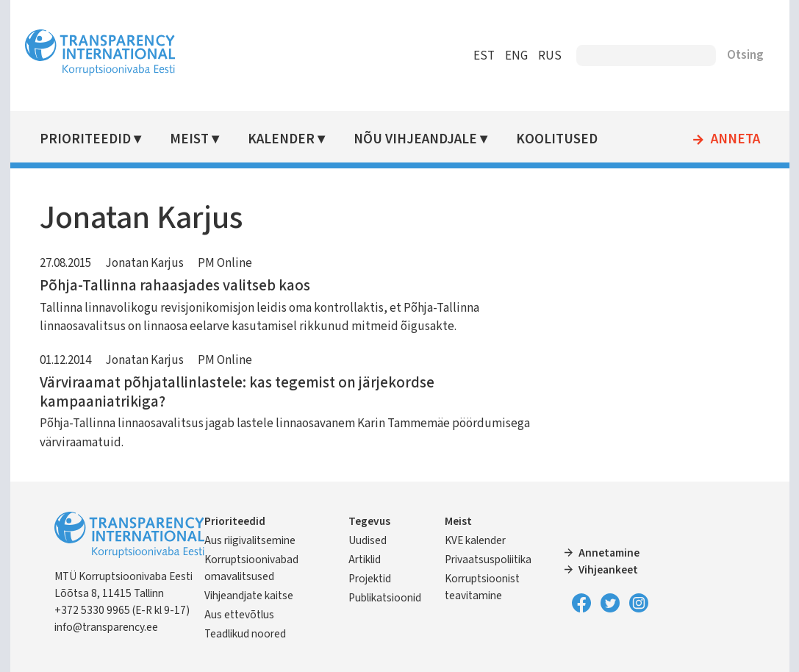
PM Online (225, 263)
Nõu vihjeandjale (415, 139)
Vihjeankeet (608, 570)
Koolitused (557, 139)
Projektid (370, 579)
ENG (516, 56)
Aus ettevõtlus (239, 615)
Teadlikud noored (245, 634)
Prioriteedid (85, 139)
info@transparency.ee (106, 627)
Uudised (368, 540)
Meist (189, 139)
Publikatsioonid (385, 598)
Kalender (281, 139)
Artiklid (365, 560)
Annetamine (609, 553)
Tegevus (369, 521)
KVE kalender (475, 540)
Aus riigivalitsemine (250, 540)
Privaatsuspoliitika (488, 560)
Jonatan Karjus (144, 263)
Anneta (735, 140)
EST (484, 56)
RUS (550, 56)
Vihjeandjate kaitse (249, 596)
